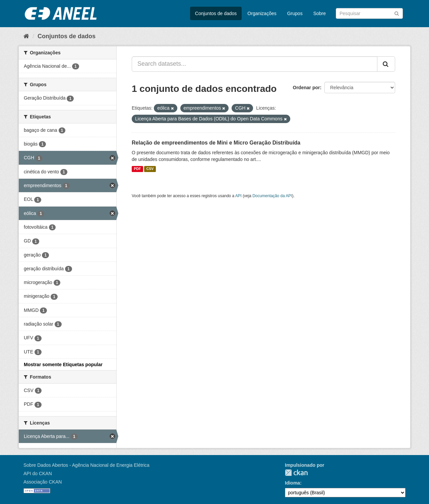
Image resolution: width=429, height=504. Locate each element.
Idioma (292, 483)
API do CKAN (38, 473)
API (238, 196)
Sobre (320, 13)
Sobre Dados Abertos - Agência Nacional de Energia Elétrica (86, 465)
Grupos (295, 13)
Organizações (262, 13)
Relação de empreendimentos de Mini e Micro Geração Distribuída (216, 143)
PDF (137, 169)
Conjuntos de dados (216, 13)
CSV (150, 169)
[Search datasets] (369, 13)
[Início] (26, 36)
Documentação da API (272, 196)
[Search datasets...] (255, 64)
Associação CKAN (43, 482)
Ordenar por (307, 88)
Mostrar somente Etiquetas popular (63, 365)
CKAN (296, 473)
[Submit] (397, 13)
